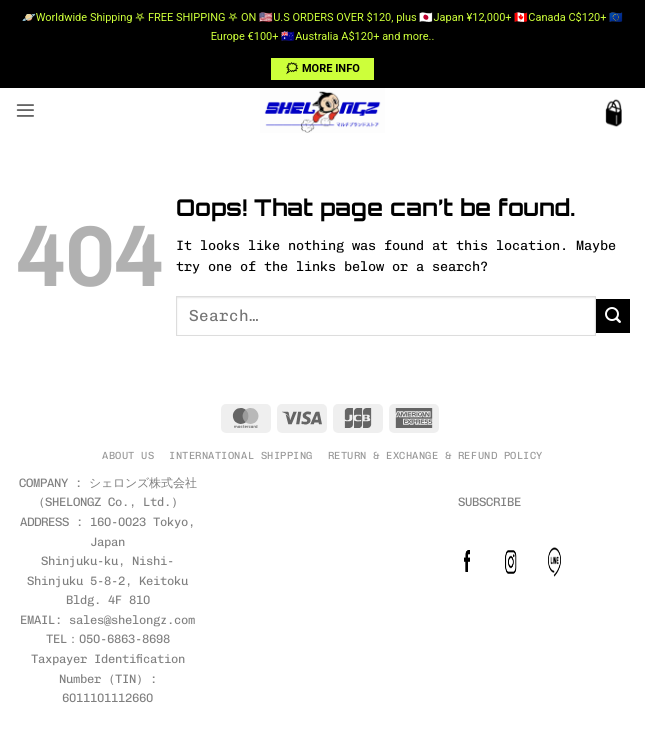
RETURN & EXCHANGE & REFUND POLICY (435, 455)
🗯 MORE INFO (322, 68)
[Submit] (613, 316)
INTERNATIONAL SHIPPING (240, 455)
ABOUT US (128, 455)
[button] (25, 110)
